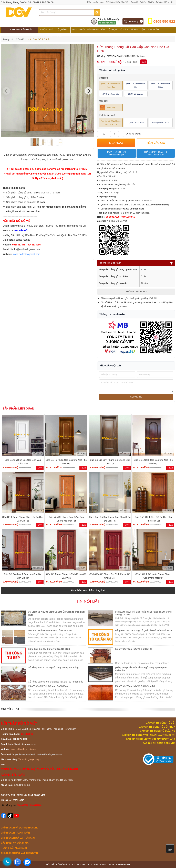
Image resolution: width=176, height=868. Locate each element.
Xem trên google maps (29, 759)
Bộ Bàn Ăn (153, 30)
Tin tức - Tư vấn (155, 2)
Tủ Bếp (59, 36)
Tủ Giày (124, 30)
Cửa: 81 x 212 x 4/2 (136, 123)
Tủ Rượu (112, 30)
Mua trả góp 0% (117, 153)
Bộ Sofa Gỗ (78, 30)
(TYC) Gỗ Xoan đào (111, 94)
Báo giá (134, 2)
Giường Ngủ (47, 30)
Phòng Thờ (46, 36)
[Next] (88, 91)
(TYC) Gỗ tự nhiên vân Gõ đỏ (161, 85)
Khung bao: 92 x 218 (161, 123)
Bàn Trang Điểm (96, 30)
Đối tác (143, 2)
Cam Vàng (107, 107)
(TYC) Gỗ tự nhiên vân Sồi (136, 85)
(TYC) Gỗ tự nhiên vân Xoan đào (111, 85)
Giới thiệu (110, 2)
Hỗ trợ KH (169, 2)
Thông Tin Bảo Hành (136, 263)
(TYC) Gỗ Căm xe (136, 94)
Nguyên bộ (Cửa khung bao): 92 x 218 (111, 123)
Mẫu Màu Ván (123, 2)
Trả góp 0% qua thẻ (156, 153)
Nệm (143, 30)
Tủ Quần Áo (63, 30)
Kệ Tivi (134, 30)
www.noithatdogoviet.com (27, 254)
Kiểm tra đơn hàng (96, 2)
